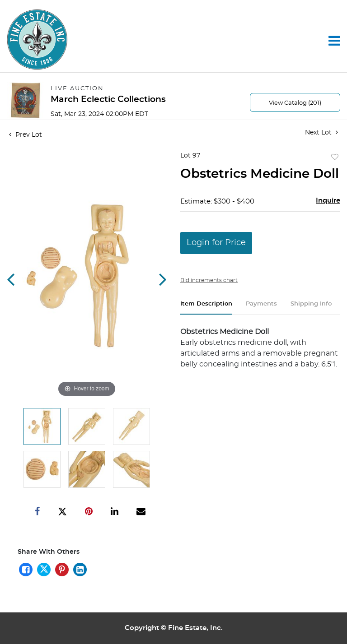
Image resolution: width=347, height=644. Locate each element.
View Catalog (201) (295, 103)
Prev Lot (26, 135)
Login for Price (216, 243)
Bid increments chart (209, 280)
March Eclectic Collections (108, 100)
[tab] (206, 308)
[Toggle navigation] (334, 41)
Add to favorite (335, 158)
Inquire (328, 201)
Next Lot (321, 132)
